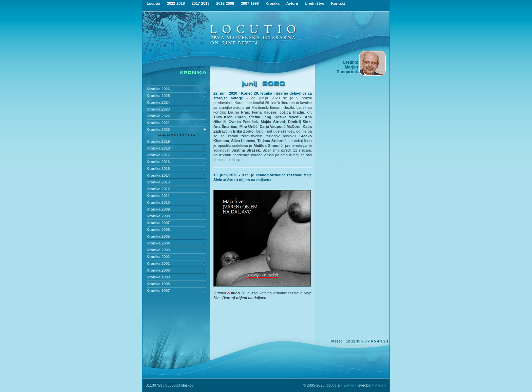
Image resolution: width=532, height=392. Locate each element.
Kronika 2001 (158, 263)
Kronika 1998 (158, 284)
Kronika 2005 (158, 236)
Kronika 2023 (158, 109)
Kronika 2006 (158, 230)
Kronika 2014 (158, 175)
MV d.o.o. (379, 385)
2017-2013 (201, 3)
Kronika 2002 (158, 257)
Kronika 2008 (158, 216)
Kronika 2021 (158, 123)
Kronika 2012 (158, 189)
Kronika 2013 (158, 182)
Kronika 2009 (158, 209)
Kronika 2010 (158, 202)
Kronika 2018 (158, 148)
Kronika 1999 (158, 277)
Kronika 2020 (158, 130)
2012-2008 (225, 3)
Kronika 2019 (158, 141)
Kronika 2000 (158, 270)
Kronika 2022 (158, 116)
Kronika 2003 (158, 250)
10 (169, 135)
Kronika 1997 (158, 291)
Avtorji (292, 3)
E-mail (349, 385)
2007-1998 (250, 3)
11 (164, 135)
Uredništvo (314, 3)
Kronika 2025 (158, 96)
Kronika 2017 (158, 155)
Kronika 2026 (158, 89)
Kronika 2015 (158, 169)
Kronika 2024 (158, 102)
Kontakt (338, 3)
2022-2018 (176, 3)
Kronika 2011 (158, 196)
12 (160, 135)
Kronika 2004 (158, 243)
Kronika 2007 (158, 223)
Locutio (153, 3)
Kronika (273, 3)
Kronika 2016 (158, 162)
